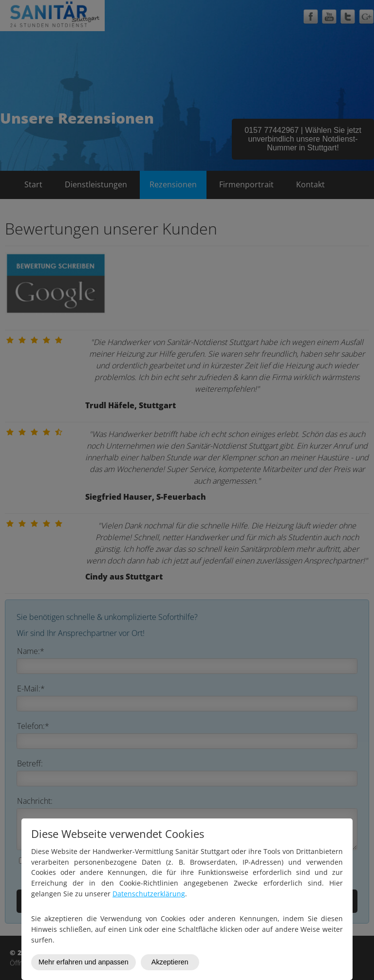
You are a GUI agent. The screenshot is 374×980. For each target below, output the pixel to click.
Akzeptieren (170, 962)
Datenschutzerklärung (149, 894)
